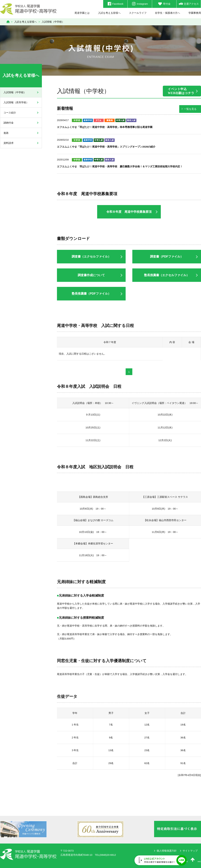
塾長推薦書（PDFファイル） (91, 294)
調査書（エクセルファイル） (91, 257)
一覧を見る (190, 109)
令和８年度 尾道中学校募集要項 (129, 212)
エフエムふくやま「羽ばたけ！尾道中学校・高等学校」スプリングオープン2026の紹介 (106, 147)
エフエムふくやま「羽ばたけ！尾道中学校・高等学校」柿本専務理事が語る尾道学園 (105, 127)
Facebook (115, 4)
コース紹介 (10, 113)
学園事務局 (195, 13)
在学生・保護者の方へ (167, 13)
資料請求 (9, 143)
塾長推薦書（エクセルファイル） (167, 275)
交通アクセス (189, 4)
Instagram (140, 4)
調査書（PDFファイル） (167, 257)
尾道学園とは (82, 13)
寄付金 (164, 4)
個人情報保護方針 (167, 851)
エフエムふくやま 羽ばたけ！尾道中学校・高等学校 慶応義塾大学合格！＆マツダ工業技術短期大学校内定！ (120, 166)
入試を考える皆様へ (109, 13)
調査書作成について (91, 275)
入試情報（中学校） (15, 92)
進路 (6, 133)
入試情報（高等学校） (16, 102)
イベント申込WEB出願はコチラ (181, 91)
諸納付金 (9, 123)
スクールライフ (138, 13)
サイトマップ (190, 851)
